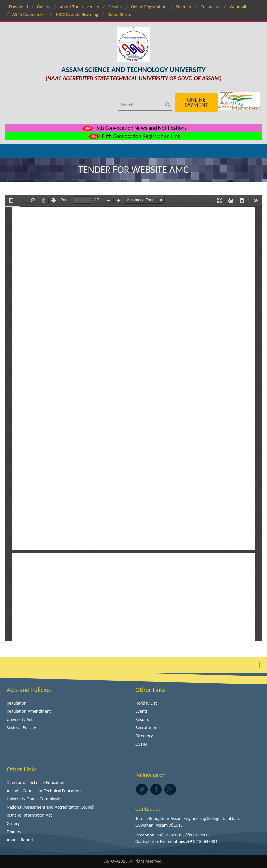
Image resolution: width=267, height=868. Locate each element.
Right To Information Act (29, 815)
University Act (20, 719)
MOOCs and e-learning (77, 15)
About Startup (120, 15)
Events (142, 711)
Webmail (238, 7)
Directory (144, 736)
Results (115, 7)
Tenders (14, 832)
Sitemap (183, 7)
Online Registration (149, 7)
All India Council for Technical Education (44, 791)
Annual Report (20, 840)
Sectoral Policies (22, 728)
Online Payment (196, 102)
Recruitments (148, 728)
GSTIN (141, 744)
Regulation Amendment (29, 711)
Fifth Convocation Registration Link (133, 136)
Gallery (44, 7)
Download (18, 7)
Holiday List (146, 703)
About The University (79, 7)
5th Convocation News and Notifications (134, 128)
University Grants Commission (35, 799)
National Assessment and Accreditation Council (50, 807)
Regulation (17, 703)
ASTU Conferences (29, 15)
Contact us (210, 7)
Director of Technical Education (36, 782)
